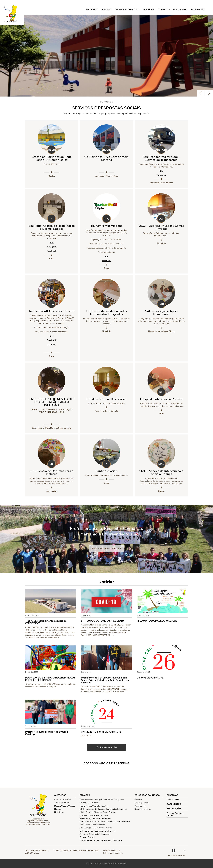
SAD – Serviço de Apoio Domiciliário (161, 313)
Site (161, 171)
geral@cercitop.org (112, 850)
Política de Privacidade (113, 853)
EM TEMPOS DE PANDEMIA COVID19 (102, 621)
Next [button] (209, 93)
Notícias (58, 809)
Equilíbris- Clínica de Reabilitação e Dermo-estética (52, 227)
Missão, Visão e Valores (65, 806)
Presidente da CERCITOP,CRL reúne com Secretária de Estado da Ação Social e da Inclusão (105, 680)
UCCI (161, 219)
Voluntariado (140, 806)
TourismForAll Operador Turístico (52, 311)
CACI (52, 392)
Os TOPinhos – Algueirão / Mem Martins (106, 158)
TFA (106, 219)
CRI (52, 464)
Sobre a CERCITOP (62, 800)
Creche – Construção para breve (94, 815)
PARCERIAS (148, 9)
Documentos (180, 9)
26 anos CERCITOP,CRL (150, 678)
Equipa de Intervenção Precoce (161, 399)
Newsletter (59, 812)
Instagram (52, 247)
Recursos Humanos (143, 809)
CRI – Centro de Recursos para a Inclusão (52, 473)
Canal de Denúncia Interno (175, 814)
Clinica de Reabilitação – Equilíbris (94, 834)
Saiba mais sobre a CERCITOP (106, 549)
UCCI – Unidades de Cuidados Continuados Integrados (106, 313)
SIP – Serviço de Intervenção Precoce (96, 828)
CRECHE (52, 150)
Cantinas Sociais (106, 471)
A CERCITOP (92, 9)
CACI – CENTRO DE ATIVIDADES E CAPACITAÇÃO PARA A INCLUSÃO (52, 402)
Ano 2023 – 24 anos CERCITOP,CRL (101, 732)
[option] (106, 56)
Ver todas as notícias (107, 747)
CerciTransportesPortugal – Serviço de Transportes (161, 158)
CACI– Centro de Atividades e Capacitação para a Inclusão (105, 822)
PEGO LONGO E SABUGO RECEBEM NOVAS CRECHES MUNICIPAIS (50, 679)
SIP (161, 392)
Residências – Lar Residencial (106, 399)
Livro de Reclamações (177, 855)
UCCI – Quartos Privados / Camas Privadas (161, 227)
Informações (198, 9)
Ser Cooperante (141, 803)
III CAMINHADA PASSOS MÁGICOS (157, 621)
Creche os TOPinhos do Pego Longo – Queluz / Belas (52, 158)
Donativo (138, 800)
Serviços (106, 9)
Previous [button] (201, 93)
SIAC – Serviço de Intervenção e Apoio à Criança (161, 473)
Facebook (161, 175)
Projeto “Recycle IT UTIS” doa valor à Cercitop (47, 733)
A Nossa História (62, 803)
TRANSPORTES (161, 150)
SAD (161, 304)
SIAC (161, 464)
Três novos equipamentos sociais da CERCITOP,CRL (46, 622)
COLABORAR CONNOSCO (127, 9)
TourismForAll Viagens (106, 226)
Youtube (52, 344)
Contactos (163, 9)
